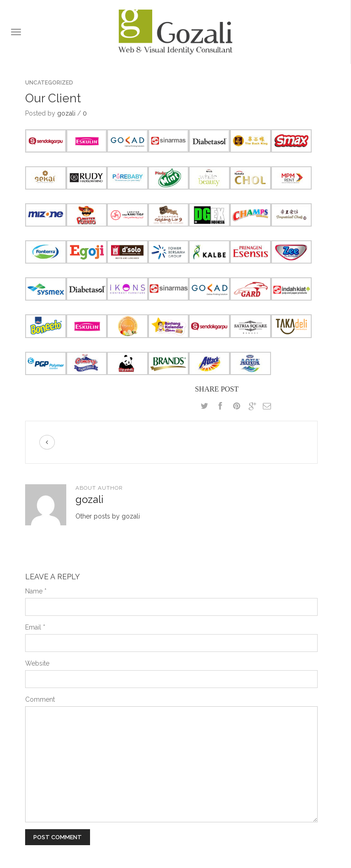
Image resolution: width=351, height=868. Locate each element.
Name (36, 591)
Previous (47, 442)
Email (35, 627)
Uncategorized (49, 83)
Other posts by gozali (108, 516)
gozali (66, 113)
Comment (40, 699)
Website (37, 663)
